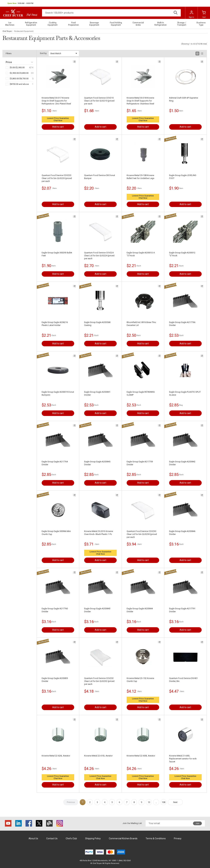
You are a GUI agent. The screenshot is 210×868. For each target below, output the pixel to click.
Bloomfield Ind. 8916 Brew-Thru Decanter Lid (141, 324)
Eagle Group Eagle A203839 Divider (55, 680)
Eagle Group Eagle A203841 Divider (97, 393)
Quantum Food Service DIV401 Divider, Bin (183, 680)
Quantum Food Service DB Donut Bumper (100, 177)
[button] (20, 3)
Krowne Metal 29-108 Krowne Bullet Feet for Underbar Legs (140, 177)
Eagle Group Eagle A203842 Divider (182, 463)
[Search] (111, 13)
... (156, 802)
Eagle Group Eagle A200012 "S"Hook (182, 254)
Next (175, 802)
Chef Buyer (7, 31)
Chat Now (58, 121)
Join (197, 823)
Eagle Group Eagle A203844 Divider (140, 610)
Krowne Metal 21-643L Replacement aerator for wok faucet (183, 759)
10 (149, 802)
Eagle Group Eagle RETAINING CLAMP (141, 393)
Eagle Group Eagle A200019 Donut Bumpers (58, 393)
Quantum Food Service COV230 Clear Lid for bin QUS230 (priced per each (142, 534)
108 (164, 802)
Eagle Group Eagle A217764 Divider (55, 463)
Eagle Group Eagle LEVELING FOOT (183, 177)
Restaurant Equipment (24, 31)
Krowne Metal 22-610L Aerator (98, 756)
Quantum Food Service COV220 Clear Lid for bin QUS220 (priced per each (57, 178)
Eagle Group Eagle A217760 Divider (55, 610)
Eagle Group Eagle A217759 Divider (140, 463)
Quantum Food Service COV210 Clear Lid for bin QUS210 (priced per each (99, 101)
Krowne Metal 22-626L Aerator (56, 756)
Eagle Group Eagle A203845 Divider (97, 463)
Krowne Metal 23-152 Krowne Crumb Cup (140, 680)
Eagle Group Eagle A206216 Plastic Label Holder (55, 324)
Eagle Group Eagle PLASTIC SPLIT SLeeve (185, 393)
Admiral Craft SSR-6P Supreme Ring (184, 99)
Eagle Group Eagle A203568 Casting (97, 324)
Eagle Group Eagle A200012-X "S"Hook (141, 254)
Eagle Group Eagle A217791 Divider (182, 610)
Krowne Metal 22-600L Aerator (141, 756)
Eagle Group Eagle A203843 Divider (97, 610)
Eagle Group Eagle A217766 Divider (182, 324)
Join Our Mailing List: (132, 823)
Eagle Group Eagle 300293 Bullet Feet (57, 254)
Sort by (43, 53)
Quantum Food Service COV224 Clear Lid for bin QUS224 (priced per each (99, 256)
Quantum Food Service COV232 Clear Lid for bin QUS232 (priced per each (99, 681)
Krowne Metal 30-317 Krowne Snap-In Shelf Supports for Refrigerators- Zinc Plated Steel (56, 101)
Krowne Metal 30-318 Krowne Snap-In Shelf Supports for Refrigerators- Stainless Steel (140, 101)
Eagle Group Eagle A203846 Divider (182, 533)
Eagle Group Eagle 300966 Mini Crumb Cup (56, 533)
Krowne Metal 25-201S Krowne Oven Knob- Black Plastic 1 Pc (99, 533)
